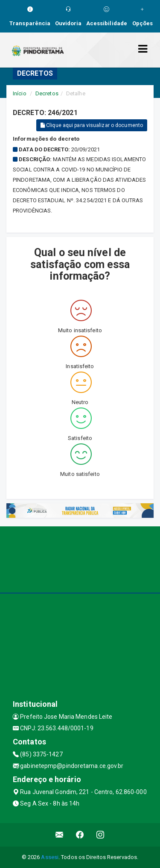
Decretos (47, 93)
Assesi (50, 857)
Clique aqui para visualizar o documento (92, 125)
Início (20, 93)
